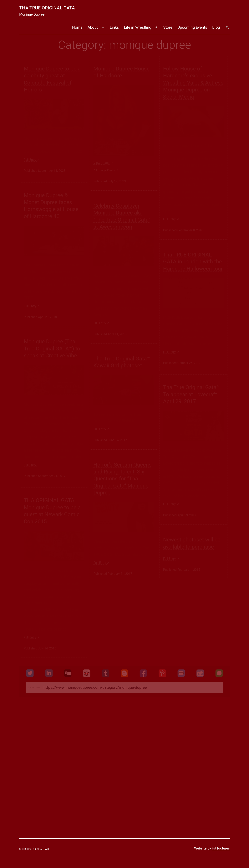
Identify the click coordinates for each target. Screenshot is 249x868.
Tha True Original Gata (47, 8)
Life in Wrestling (138, 27)
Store (168, 27)
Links (114, 27)
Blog (216, 27)
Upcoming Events (192, 27)
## (227, 27)
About (93, 27)
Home (77, 27)
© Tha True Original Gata (34, 849)
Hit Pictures (221, 848)
